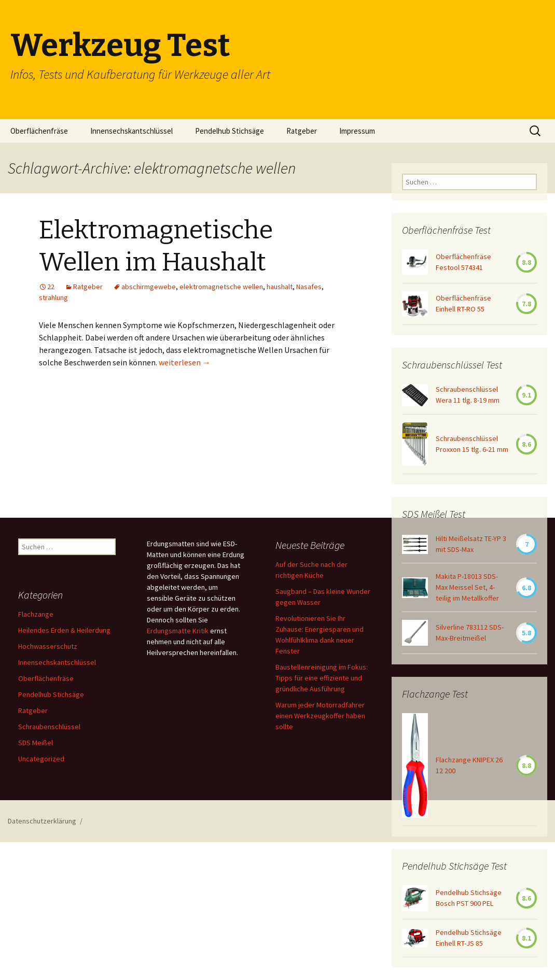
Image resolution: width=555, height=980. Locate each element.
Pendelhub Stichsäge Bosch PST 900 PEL (469, 898)
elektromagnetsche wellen (221, 287)
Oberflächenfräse (39, 131)
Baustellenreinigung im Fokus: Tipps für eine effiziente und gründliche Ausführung (322, 678)
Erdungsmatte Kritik (178, 631)
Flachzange (36, 614)
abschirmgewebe (149, 287)
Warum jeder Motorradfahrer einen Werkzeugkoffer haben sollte (320, 716)
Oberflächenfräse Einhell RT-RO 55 (463, 303)
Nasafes (309, 287)
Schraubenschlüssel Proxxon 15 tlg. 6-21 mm (472, 444)
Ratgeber (302, 131)
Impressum (357, 131)
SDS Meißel (36, 743)
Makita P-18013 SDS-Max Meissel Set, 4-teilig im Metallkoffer (467, 587)
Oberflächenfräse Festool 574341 (463, 262)
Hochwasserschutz (48, 646)
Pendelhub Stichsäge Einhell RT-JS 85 (469, 938)
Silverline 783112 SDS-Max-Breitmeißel (470, 633)
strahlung (53, 297)
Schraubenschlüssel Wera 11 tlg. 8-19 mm (468, 395)
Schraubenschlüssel (49, 727)
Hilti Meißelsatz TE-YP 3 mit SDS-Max (471, 544)
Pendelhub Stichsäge (230, 131)
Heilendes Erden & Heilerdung (64, 630)
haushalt (280, 287)
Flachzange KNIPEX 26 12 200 (469, 765)
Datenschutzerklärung (42, 821)
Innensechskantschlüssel (131, 131)
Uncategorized (41, 759)
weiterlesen (185, 362)
